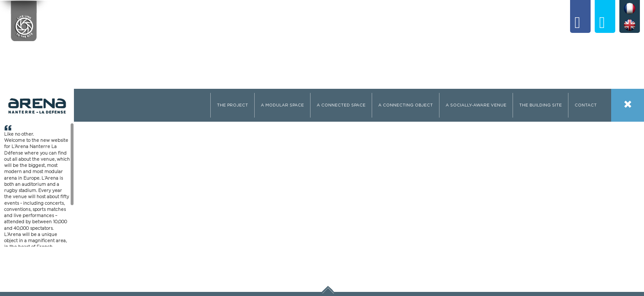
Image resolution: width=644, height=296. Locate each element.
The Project (232, 105)
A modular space (282, 105)
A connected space (341, 105)
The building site (540, 105)
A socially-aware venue (476, 105)
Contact (586, 105)
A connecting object (406, 105)
